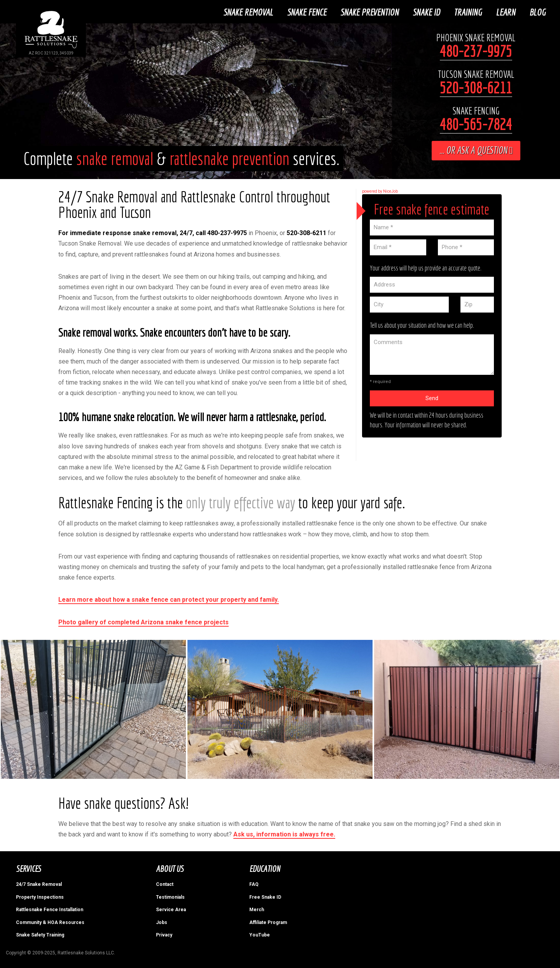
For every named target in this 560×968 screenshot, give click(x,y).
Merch (257, 909)
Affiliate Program (268, 921)
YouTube (260, 934)
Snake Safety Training (40, 934)
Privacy (164, 934)
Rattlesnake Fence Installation (50, 909)
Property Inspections (40, 896)
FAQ (254, 884)
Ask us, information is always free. (284, 834)
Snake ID (427, 11)
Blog (539, 11)
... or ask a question (476, 149)
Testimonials (170, 896)
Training (469, 11)
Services (28, 868)
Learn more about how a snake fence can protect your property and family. (169, 599)
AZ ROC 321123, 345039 (51, 53)
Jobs (162, 921)
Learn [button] (507, 11)
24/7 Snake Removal (39, 884)
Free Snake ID (265, 896)
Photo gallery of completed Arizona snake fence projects (143, 621)
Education (265, 868)
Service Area (171, 909)
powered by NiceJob (380, 191)
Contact (165, 884)
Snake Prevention (371, 11)
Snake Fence (308, 11)
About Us (170, 868)
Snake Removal (249, 11)
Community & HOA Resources (50, 921)
